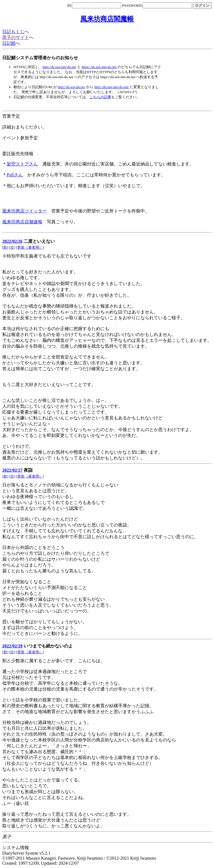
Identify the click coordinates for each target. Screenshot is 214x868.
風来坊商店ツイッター (25, 211)
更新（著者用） (30, 247)
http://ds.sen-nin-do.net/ (112, 87)
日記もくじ (13, 32)
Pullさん (15, 175)
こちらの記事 (100, 97)
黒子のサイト (16, 37)
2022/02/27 (12, 470)
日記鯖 (9, 43)
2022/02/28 (12, 646)
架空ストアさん (22, 164)
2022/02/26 (12, 241)
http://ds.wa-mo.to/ (71, 87)
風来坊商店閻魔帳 (107, 19)
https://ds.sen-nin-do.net (99, 67)
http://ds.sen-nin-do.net (59, 67)
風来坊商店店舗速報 (22, 222)
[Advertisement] (104, 105)
